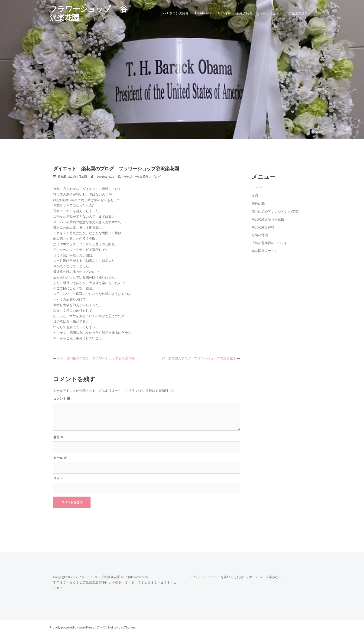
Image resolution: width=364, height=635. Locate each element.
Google (224, 13)
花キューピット (270, 13)
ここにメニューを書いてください (222, 577)
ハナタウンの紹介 (176, 13)
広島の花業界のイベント (270, 243)
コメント (62, 399)
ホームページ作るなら (265, 577)
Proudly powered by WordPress (72, 627)
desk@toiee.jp (105, 177)
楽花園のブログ (300, 13)
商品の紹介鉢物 (263, 227)
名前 (58, 437)
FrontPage (203, 13)
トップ (257, 188)
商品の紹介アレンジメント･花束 (275, 212)
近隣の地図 (260, 235)
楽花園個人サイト (265, 251)
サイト (58, 478)
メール (60, 458)
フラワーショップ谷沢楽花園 (99, 577)
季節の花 (258, 204)
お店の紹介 (244, 13)
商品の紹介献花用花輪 (268, 219)
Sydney (113, 627)
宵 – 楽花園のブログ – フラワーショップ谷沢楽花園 (199, 358)
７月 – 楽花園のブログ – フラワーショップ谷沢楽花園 (96, 358)
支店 (255, 196)
